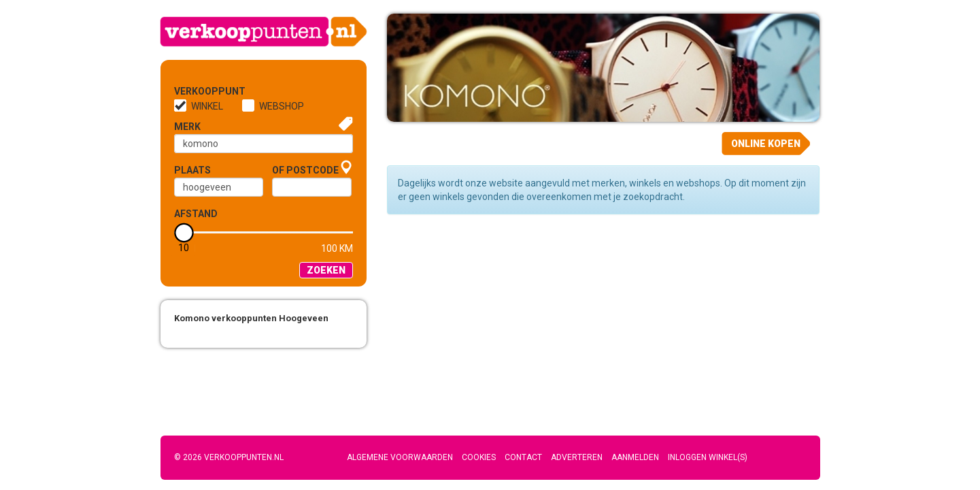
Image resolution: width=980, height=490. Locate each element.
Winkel (207, 106)
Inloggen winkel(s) (708, 457)
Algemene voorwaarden (400, 457)
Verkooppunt (197, 91)
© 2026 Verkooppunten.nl (229, 457)
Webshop (282, 106)
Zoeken (326, 270)
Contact (523, 457)
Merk (187, 127)
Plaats (192, 170)
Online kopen (766, 144)
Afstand (196, 214)
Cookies (479, 457)
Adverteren (577, 457)
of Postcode (305, 170)
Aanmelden (635, 457)
